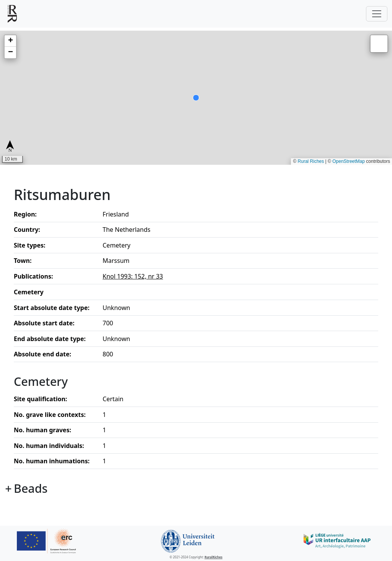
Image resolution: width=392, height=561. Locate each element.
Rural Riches (311, 161)
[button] (10, 41)
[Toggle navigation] (377, 14)
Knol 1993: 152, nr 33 (133, 276)
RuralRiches (213, 557)
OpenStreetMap (349, 161)
